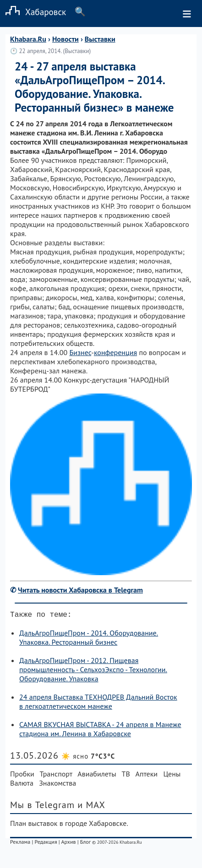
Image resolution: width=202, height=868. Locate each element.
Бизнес (80, 352)
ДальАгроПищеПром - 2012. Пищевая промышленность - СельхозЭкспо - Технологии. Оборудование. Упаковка (93, 671)
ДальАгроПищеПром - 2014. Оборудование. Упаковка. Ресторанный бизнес (89, 639)
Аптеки (147, 776)
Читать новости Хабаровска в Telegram (80, 590)
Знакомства (57, 785)
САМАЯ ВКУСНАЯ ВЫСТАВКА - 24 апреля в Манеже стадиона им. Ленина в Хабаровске (100, 731)
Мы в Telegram (42, 807)
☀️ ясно (88, 758)
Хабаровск (33, 12)
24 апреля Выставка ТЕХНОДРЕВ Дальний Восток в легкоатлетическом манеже (98, 703)
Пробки (22, 776)
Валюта (22, 785)
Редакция (46, 844)
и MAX (91, 807)
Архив (68, 844)
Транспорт (56, 776)
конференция (115, 352)
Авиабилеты (97, 776)
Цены (172, 776)
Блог (85, 844)
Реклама (20, 844)
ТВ (126, 776)
